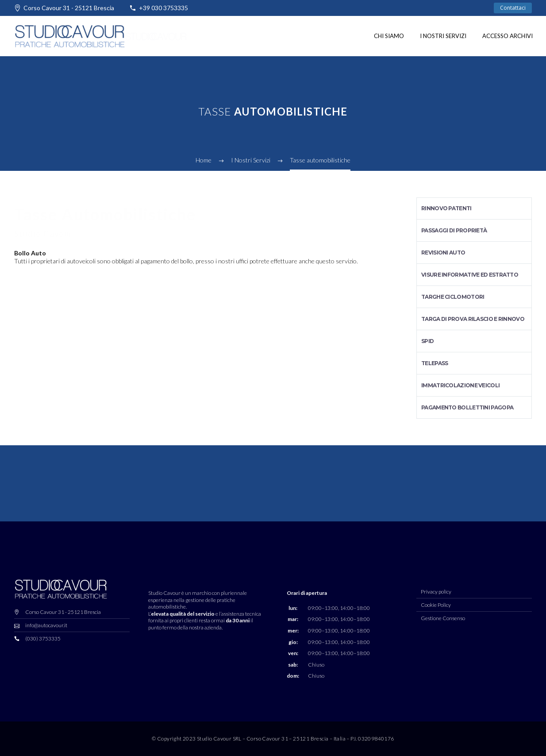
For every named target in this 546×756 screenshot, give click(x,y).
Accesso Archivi (508, 36)
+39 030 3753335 (163, 8)
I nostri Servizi (443, 36)
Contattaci (513, 8)
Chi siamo (389, 36)
